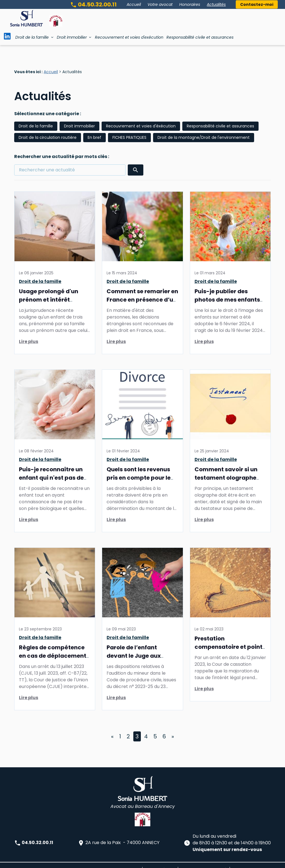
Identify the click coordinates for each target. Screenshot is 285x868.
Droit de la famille (32, 37)
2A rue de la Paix (119, 834)
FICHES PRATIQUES (129, 129)
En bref (94, 129)
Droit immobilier (72, 37)
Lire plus (29, 333)
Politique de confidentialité (204, 861)
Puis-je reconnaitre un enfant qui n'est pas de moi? (51, 469)
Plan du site (129, 861)
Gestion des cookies (250, 861)
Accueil (134, 4)
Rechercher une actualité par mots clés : (62, 148)
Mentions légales (160, 861)
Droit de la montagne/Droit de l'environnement (204, 129)
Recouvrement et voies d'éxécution (141, 118)
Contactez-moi (257, 4)
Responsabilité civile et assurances (200, 37)
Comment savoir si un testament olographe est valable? (226, 469)
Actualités (216, 4)
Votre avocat (160, 4)
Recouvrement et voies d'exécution (129, 37)
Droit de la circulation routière (48, 129)
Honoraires (190, 4)
